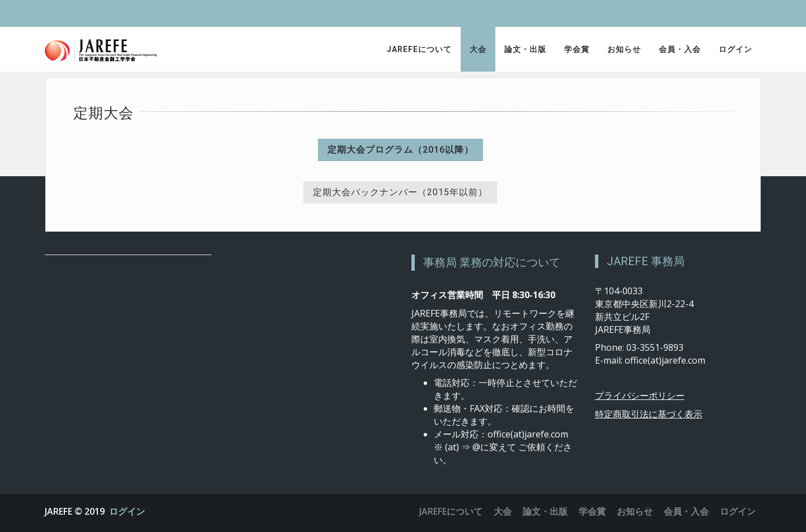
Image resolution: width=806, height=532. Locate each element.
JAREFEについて (419, 49)
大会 (478, 49)
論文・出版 (525, 49)
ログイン (735, 49)
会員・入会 (680, 49)
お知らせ (624, 49)
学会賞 (577, 49)
